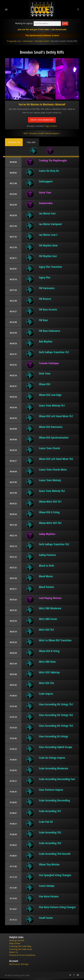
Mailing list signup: (24, 23)
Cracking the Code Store (21, 949)
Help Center (15, 943)
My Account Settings (19, 964)
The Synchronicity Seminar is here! (42, 35)
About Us (14, 952)
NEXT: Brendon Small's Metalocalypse (41, 133)
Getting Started (17, 940)
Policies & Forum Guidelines (22, 955)
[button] (14, 142)
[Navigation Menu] (6, 9)
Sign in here (51, 126)
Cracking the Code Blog (20, 946)
